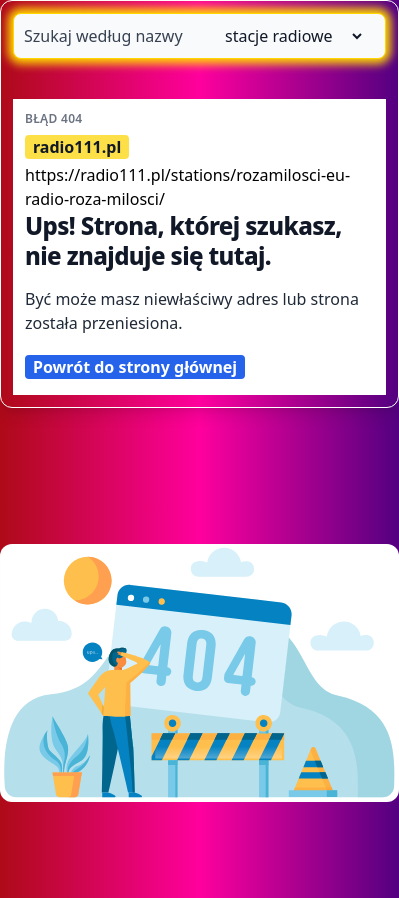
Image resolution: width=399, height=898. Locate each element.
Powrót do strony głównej (135, 367)
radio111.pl (77, 147)
